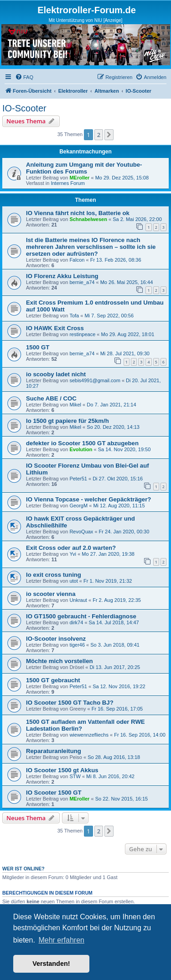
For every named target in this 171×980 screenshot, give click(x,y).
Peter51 (78, 479)
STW (75, 776)
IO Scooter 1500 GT (54, 793)
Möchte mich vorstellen (60, 661)
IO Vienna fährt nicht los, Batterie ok (78, 213)
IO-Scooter (24, 108)
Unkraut (78, 600)
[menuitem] (24, 77)
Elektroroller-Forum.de (87, 10)
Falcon (77, 260)
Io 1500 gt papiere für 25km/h (67, 421)
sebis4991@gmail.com (95, 380)
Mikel (75, 405)
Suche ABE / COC (51, 398)
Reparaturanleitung (54, 751)
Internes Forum (68, 183)
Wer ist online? (23, 869)
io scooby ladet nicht (56, 374)
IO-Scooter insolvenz (56, 639)
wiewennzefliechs (89, 735)
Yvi (73, 554)
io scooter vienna (51, 594)
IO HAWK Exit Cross (55, 328)
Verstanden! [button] (51, 964)
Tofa (74, 316)
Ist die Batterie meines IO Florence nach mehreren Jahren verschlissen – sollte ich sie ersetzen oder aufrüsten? (91, 247)
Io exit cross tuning (54, 575)
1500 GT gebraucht (53, 680)
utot (73, 581)
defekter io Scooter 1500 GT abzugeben (82, 443)
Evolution (81, 449)
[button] (109, 135)
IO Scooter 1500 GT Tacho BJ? (70, 703)
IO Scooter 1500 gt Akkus (62, 770)
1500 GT (38, 347)
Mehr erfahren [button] (61, 940)
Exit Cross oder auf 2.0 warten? (71, 548)
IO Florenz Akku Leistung (62, 276)
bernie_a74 (82, 282)
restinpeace (82, 334)
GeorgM (78, 506)
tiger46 (77, 645)
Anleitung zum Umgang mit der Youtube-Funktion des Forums (84, 168)
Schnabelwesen (88, 219)
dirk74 (76, 622)
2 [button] (99, 135)
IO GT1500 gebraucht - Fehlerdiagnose (81, 616)
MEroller (79, 178)
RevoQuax (81, 532)
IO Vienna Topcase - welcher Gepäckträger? (88, 499)
